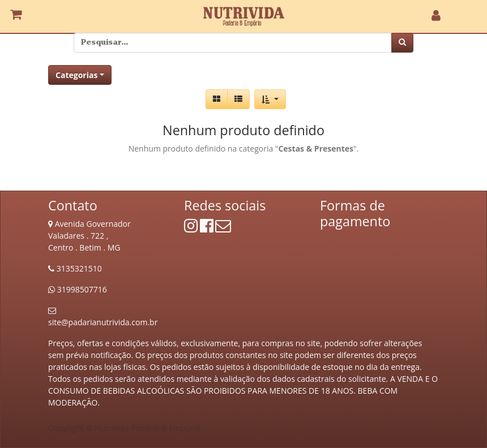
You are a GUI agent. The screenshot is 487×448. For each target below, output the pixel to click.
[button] (270, 99)
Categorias (76, 75)
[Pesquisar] (402, 43)
